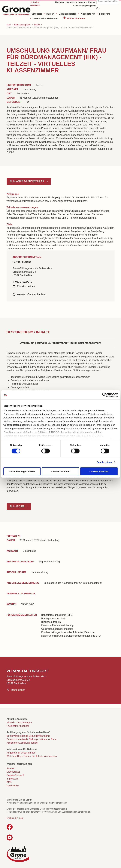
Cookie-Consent (15, 775)
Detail (37, 25)
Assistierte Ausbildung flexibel (22, 743)
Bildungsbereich (68, 14)
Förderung (105, 14)
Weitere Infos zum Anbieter (31, 294)
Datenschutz (13, 772)
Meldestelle (13, 786)
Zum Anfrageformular (27, 181)
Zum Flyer (18, 506)
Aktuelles (71, 2)
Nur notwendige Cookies (22, 471)
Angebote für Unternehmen (21, 753)
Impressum (13, 779)
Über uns (59, 2)
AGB (9, 782)
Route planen (18, 690)
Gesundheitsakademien (46, 18)
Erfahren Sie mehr (15, 818)
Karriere (82, 2)
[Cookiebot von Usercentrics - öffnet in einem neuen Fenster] (104, 395)
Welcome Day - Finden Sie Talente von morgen (32, 756)
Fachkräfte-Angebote (18, 726)
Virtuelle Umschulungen (19, 722)
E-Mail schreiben (26, 286)
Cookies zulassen (99, 471)
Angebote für (88, 14)
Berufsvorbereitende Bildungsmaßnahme (28, 736)
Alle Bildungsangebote (85, 6)
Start (9, 25)
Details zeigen (104, 462)
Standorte (37, 14)
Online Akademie (76, 18)
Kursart (50, 14)
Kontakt (92, 2)
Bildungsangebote (23, 25)
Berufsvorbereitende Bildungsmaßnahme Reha (32, 739)
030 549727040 (24, 282)
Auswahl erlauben (60, 471)
